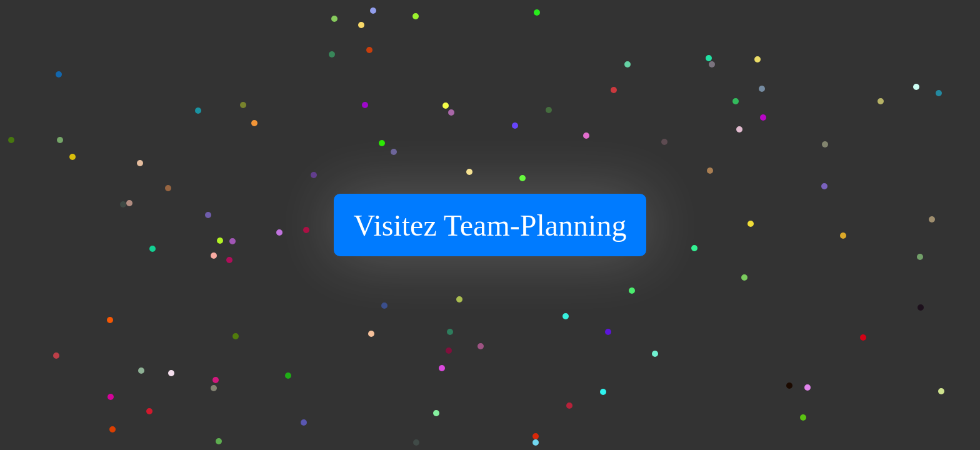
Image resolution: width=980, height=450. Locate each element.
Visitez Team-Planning (490, 225)
